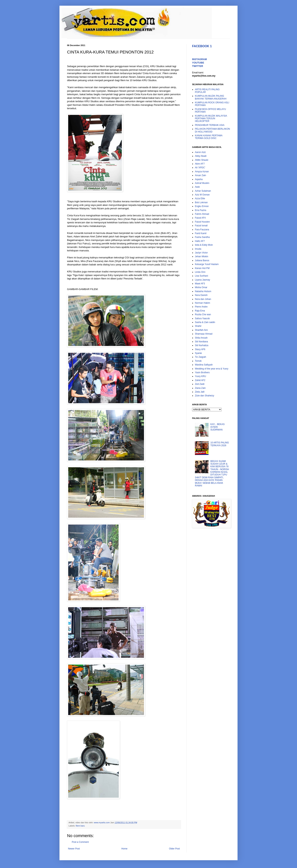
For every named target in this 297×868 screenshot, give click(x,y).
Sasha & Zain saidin (205, 322)
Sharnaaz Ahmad (204, 334)
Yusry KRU (200, 376)
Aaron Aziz (200, 152)
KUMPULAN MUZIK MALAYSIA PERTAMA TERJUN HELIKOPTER (211, 119)
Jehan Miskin (202, 256)
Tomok (198, 361)
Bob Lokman (201, 202)
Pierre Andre (201, 307)
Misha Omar (201, 287)
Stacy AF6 (200, 349)
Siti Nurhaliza (202, 345)
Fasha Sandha (202, 237)
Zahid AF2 (200, 380)
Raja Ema (200, 311)
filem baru (80, 826)
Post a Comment (80, 842)
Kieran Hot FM (202, 268)
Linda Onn (200, 272)
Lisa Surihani (201, 276)
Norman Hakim (202, 303)
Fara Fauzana (202, 230)
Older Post (174, 849)
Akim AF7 (200, 164)
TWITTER (198, 66)
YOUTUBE (198, 63)
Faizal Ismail (201, 226)
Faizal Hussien (202, 222)
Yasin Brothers (202, 372)
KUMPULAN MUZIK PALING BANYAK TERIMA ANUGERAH (211, 97)
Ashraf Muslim (202, 183)
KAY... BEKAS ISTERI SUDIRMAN (218, 427)
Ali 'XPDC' (200, 168)
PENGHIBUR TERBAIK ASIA (210, 125)
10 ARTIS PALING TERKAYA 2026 (220, 444)
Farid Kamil (201, 233)
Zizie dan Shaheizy (204, 396)
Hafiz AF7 (200, 241)
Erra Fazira (200, 210)
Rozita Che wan (203, 314)
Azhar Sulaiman (203, 191)
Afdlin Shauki (202, 160)
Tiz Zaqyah (200, 357)
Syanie (198, 353)
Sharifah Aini (201, 330)
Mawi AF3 (200, 284)
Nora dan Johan (203, 299)
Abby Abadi (201, 156)
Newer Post (74, 849)
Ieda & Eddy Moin (204, 245)
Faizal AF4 (200, 218)
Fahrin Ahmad (202, 214)
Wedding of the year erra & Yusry (212, 369)
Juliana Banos (202, 260)
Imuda (198, 249)
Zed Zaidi (200, 384)
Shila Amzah (201, 338)
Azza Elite (200, 198)
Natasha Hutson (203, 291)
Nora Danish (201, 295)
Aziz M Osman (202, 195)
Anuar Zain (200, 175)
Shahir (198, 326)
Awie (197, 187)
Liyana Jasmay (202, 280)
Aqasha (199, 179)
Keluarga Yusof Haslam (207, 264)
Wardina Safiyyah (204, 365)
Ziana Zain (200, 388)
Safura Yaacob (202, 318)
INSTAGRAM (199, 59)
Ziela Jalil (200, 392)
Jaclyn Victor (201, 253)
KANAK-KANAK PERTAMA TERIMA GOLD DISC (209, 137)
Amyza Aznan (202, 172)
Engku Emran (202, 206)
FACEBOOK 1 (202, 46)
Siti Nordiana (201, 342)
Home (124, 849)
